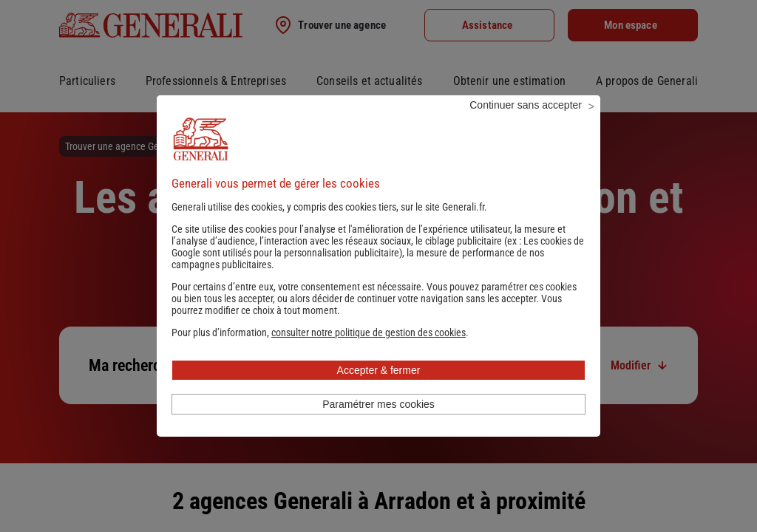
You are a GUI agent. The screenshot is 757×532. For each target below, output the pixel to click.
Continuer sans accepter (526, 125)
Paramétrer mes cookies (378, 424)
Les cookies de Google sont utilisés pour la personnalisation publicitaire (378, 267)
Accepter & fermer (379, 390)
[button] (369, 352)
